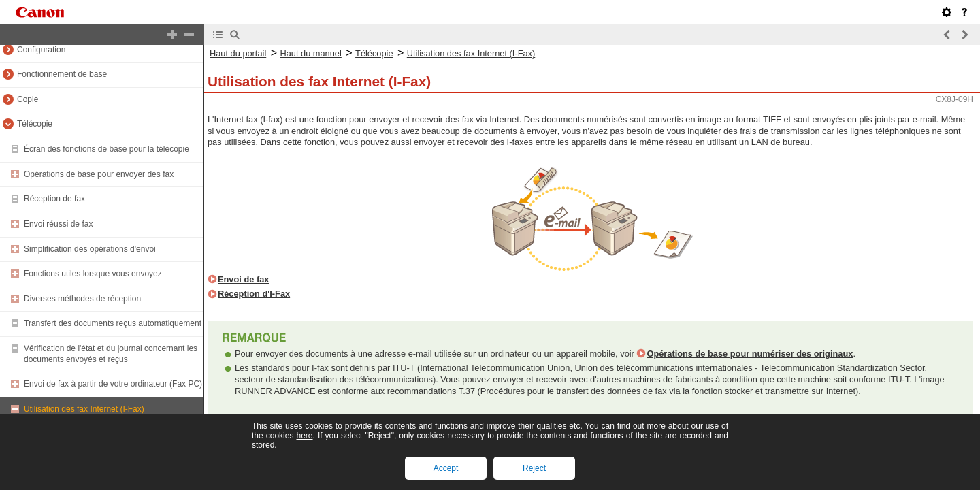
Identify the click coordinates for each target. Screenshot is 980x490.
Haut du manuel (310, 53)
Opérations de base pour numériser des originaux (750, 354)
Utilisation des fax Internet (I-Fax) (84, 409)
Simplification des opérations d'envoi (90, 249)
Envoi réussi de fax (58, 224)
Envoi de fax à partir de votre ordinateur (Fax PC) (113, 384)
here (304, 436)
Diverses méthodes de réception (82, 299)
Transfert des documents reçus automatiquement (113, 323)
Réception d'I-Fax (254, 294)
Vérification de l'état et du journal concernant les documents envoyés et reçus (111, 354)
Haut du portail (238, 53)
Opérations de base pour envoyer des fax (99, 174)
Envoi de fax (243, 279)
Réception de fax (54, 199)
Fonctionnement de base (62, 74)
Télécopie (35, 124)
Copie (28, 99)
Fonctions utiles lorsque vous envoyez (93, 274)
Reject (534, 468)
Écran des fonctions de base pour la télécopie (107, 149)
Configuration (41, 50)
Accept (446, 468)
